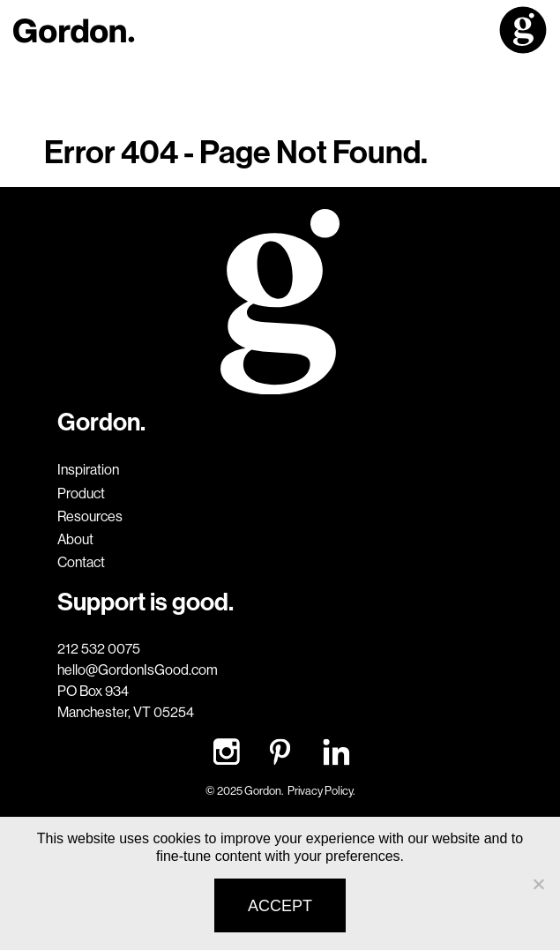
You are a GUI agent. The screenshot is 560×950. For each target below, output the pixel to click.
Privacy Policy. (321, 790)
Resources (90, 516)
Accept (280, 906)
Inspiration (88, 469)
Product (81, 493)
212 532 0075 (99, 648)
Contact (81, 562)
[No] (538, 884)
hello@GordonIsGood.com (138, 669)
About (75, 539)
